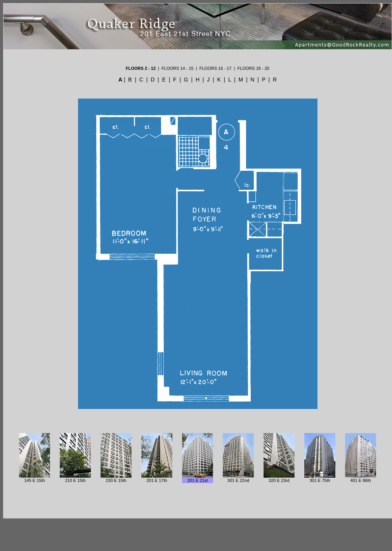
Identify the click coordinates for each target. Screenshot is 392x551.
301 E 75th (320, 480)
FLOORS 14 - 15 (178, 68)
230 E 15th (116, 480)
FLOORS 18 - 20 (253, 68)
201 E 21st (198, 480)
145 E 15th (34, 480)
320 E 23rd (279, 480)
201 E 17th (157, 480)
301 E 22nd (238, 480)
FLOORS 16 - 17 (216, 68)
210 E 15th (75, 480)
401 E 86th (360, 480)
